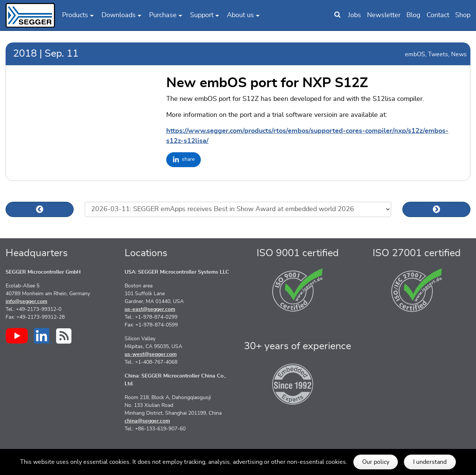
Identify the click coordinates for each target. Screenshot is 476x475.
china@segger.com (147, 421)
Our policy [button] (376, 462)
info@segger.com (26, 302)
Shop (463, 15)
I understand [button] (430, 462)
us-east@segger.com (150, 309)
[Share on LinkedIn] (184, 160)
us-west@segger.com (151, 354)
